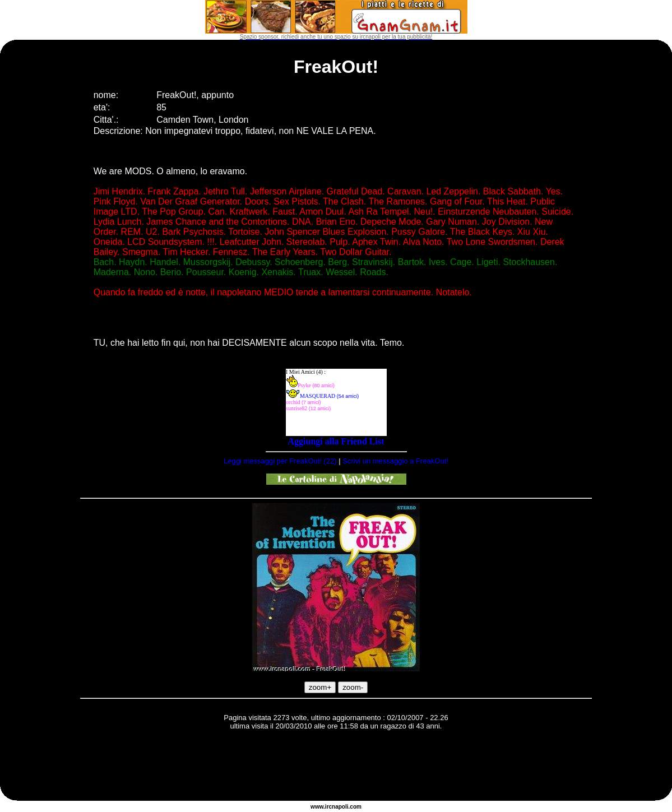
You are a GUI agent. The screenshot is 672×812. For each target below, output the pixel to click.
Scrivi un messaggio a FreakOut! (395, 461)
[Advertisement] (336, 767)
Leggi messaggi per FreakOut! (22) (280, 461)
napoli (340, 807)
